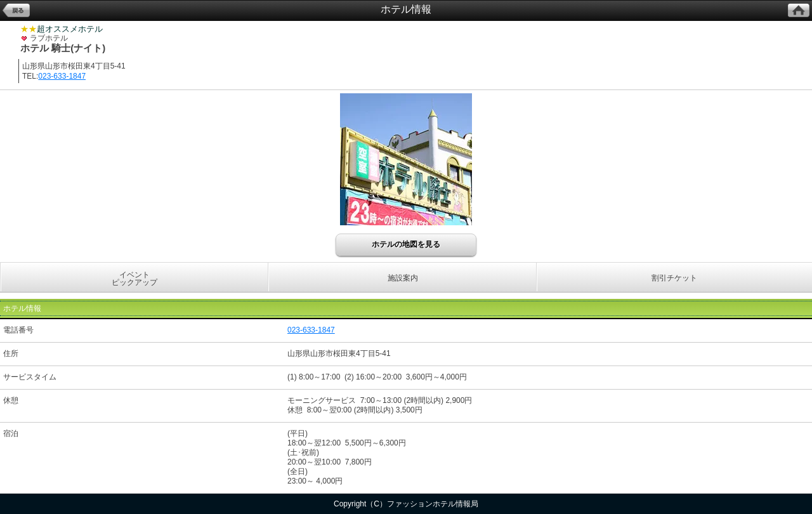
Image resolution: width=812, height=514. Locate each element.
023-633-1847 (62, 76)
